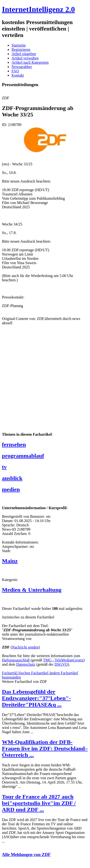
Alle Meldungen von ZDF (26, 855)
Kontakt (18, 75)
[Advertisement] (45, 382)
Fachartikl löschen (17, 673)
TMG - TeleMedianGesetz (63, 660)
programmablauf (23, 456)
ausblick (12, 478)
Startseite (19, 45)
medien (11, 489)
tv (4, 467)
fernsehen (14, 444)
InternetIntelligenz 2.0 (38, 9)
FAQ (15, 71)
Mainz (10, 561)
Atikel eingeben (24, 54)
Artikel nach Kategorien (30, 62)
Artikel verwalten (25, 58)
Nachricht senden (25, 647)
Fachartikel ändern (46, 673)
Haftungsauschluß (16, 660)
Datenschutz (26, 664)
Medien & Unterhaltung (32, 590)
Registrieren (21, 50)
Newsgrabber (22, 67)
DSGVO (61, 664)
